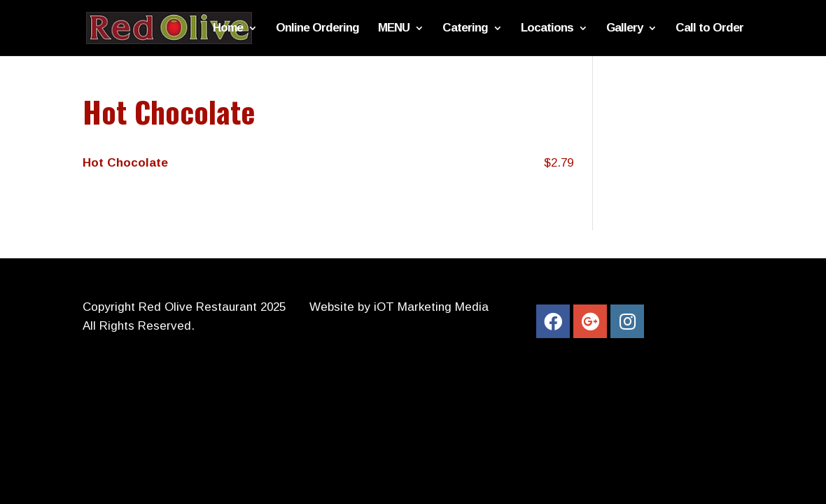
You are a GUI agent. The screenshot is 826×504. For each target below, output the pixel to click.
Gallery (624, 29)
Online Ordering (317, 29)
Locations (547, 29)
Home (228, 29)
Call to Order (709, 29)
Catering (465, 29)
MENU (394, 29)
